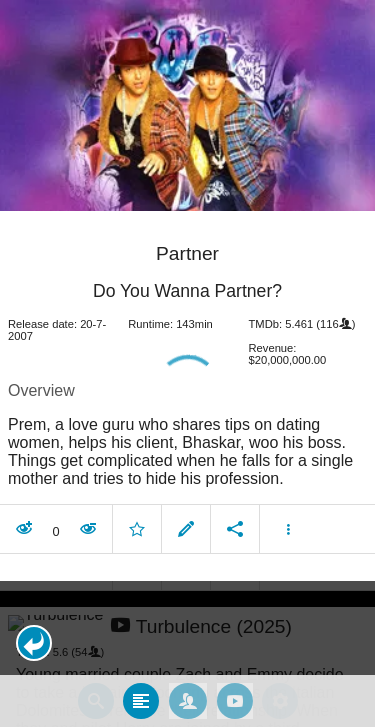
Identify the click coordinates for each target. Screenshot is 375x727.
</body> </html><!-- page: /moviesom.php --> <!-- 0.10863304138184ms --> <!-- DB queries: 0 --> (187, 363)
